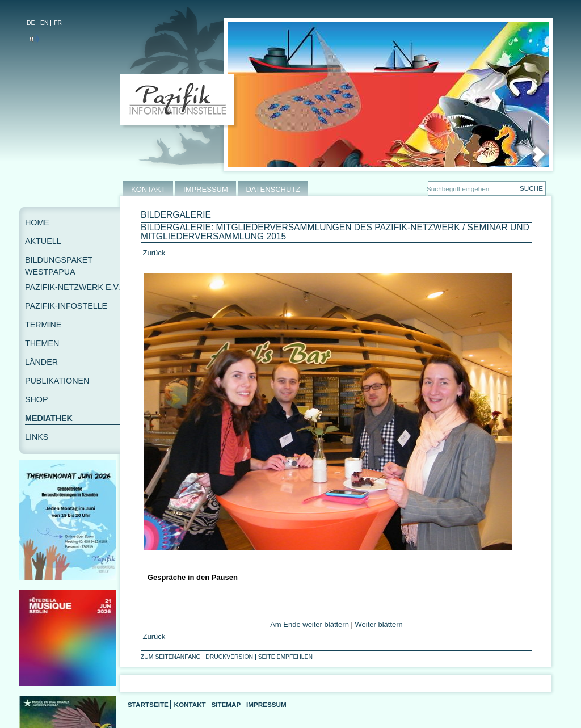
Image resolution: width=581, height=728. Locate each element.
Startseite (148, 704)
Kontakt (190, 704)
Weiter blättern (379, 624)
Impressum (266, 704)
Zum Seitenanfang (171, 657)
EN (44, 23)
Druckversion (229, 657)
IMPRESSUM (206, 189)
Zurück (153, 253)
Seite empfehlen (285, 657)
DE (31, 23)
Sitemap (226, 704)
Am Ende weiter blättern (310, 624)
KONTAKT (148, 189)
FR (58, 23)
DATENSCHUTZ (273, 189)
